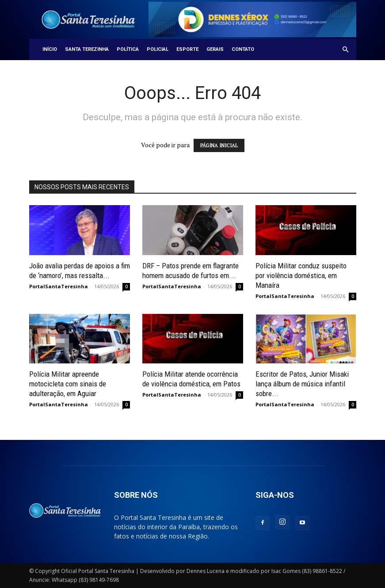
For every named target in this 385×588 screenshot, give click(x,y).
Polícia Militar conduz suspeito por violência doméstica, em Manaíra (301, 275)
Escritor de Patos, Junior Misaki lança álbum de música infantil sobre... (302, 384)
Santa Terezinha (87, 49)
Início (50, 49)
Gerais (215, 49)
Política (128, 49)
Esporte (187, 49)
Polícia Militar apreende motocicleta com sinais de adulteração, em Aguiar (68, 384)
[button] (346, 50)
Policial (158, 49)
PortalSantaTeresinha (59, 286)
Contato (243, 49)
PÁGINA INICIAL (219, 145)
